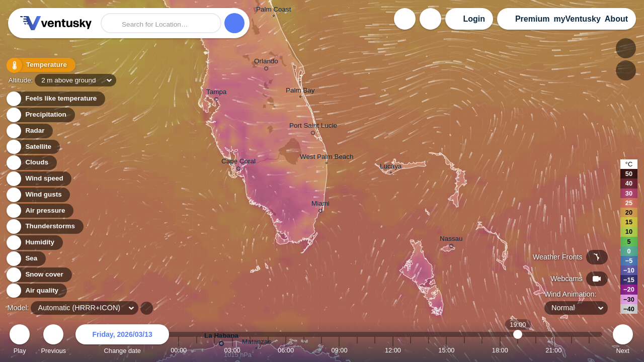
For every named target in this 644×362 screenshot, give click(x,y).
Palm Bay (300, 92)
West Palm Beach (327, 158)
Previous (53, 341)
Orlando (266, 63)
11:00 (375, 350)
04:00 (250, 350)
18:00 (500, 350)
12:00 (393, 350)
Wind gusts (38, 195)
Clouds (31, 163)
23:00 (589, 350)
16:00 (464, 350)
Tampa (216, 94)
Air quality (36, 291)
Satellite (32, 147)
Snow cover (38, 275)
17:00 (482, 350)
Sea (25, 259)
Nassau (451, 240)
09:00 (339, 350)
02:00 (214, 350)
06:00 (286, 350)
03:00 (232, 350)
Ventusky (54, 23)
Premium (532, 19)
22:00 (572, 350)
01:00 (197, 350)
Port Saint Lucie (313, 127)
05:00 (268, 350)
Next (623, 341)
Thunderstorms (44, 227)
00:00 (179, 350)
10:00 (357, 350)
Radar (29, 131)
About (616, 19)
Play (20, 341)
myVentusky (577, 19)
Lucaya (391, 167)
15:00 (446, 350)
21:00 (553, 350)
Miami (320, 205)
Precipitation (40, 115)
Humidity (34, 243)
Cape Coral (238, 163)
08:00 (321, 350)
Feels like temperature (55, 99)
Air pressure (39, 211)
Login (474, 19)
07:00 (304, 350)
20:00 (536, 350)
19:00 (518, 350)
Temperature (40, 65)
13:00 (411, 350)
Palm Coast (273, 11)
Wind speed (38, 179)
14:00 (429, 350)
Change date (122, 341)
